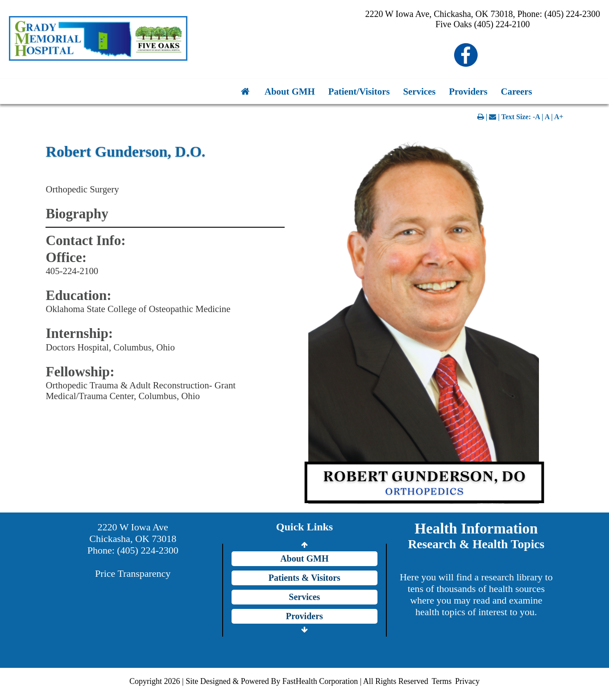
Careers (517, 91)
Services (420, 91)
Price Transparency (133, 573)
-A (536, 117)
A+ (559, 117)
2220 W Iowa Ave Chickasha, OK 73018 (133, 533)
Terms (441, 681)
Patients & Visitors (304, 578)
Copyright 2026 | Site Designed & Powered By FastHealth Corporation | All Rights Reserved (279, 681)
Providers (468, 91)
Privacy (467, 681)
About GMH (290, 91)
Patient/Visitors (359, 91)
